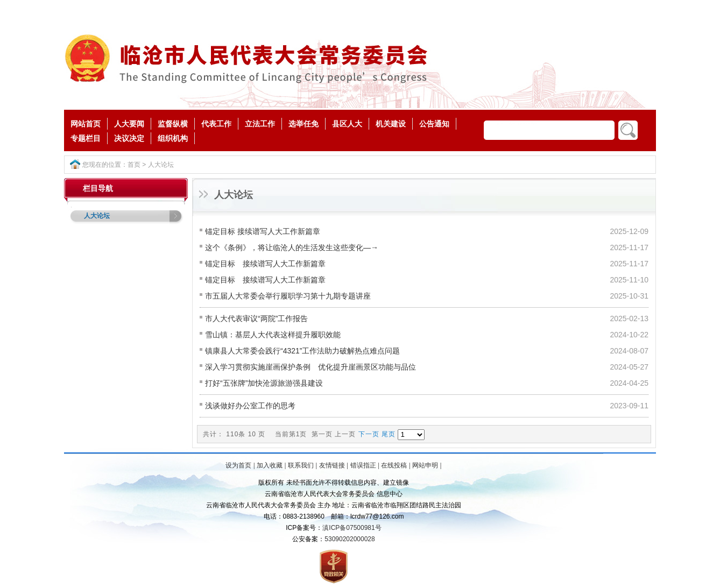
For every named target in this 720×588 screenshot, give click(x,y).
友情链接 (332, 465)
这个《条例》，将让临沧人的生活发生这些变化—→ (292, 247)
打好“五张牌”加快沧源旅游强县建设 (264, 383)
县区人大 (347, 124)
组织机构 (173, 138)
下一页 (369, 434)
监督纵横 (173, 124)
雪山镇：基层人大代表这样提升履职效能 (273, 335)
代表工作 (216, 124)
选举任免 (303, 124)
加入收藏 (270, 465)
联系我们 (301, 465)
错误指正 (363, 465)
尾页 (389, 434)
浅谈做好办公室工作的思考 (250, 406)
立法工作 (260, 124)
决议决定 (129, 138)
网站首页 (86, 124)
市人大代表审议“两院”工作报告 (256, 318)
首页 (134, 165)
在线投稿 (394, 465)
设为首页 (238, 465)
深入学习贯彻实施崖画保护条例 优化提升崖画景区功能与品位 (310, 367)
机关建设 (391, 124)
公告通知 (434, 124)
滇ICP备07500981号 (352, 528)
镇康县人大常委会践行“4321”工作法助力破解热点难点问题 (302, 351)
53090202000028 (350, 539)
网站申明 (425, 465)
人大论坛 (161, 165)
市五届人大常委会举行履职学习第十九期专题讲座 (288, 296)
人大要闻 (129, 124)
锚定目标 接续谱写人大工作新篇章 (263, 231)
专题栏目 (86, 138)
